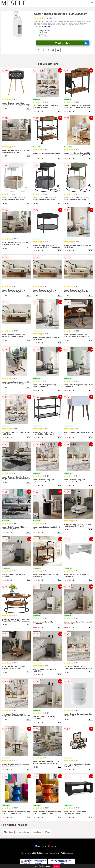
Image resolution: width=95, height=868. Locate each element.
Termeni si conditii (28, 853)
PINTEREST (53, 846)
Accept (56, 866)
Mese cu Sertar (23, 832)
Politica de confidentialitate (48, 853)
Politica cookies (67, 853)
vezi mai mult (46, 26)
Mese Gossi (9, 832)
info (29, 108)
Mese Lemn (37, 832)
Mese (48, 832)
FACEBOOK (41, 846)
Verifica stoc (72, 43)
